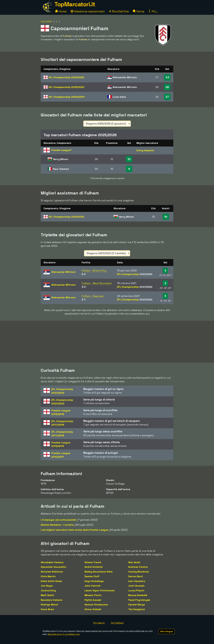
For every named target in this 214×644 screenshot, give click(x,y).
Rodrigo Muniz (49, 604)
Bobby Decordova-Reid (98, 572)
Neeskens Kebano (52, 600)
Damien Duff (92, 576)
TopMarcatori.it (75, 4)
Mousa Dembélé (138, 595)
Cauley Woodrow (138, 572)
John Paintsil (93, 586)
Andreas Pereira (138, 567)
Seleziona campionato (88, 11)
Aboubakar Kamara (52, 562)
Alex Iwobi (134, 562)
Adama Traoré (93, 562)
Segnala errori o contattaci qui (64, 634)
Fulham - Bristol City (94, 270)
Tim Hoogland (137, 609)
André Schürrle (94, 567)
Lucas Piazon (136, 590)
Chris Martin (48, 576)
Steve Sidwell (93, 609)
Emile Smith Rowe (51, 581)
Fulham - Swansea (92, 296)
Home (61, 11)
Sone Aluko (47, 609)
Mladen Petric (93, 595)
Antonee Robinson (52, 572)
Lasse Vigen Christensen (100, 590)
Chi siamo (99, 623)
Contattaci (117, 623)
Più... (153, 11)
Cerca (138, 11)
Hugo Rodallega (94, 581)
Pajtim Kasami (93, 600)
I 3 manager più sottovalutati (58, 520)
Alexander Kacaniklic (53, 567)
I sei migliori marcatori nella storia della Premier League (75, 530)
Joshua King (48, 590)
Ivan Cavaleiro (137, 581)
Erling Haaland (145, 150)
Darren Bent (136, 576)
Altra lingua (167, 631)
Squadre (47, 22)
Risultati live (119, 11)
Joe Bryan (47, 586)
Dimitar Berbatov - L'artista (57, 525)
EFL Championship (66, 77)
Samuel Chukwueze (96, 604)
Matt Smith (47, 595)
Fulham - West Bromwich (97, 283)
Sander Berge (137, 604)
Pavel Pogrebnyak (139, 600)
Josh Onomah (136, 586)
